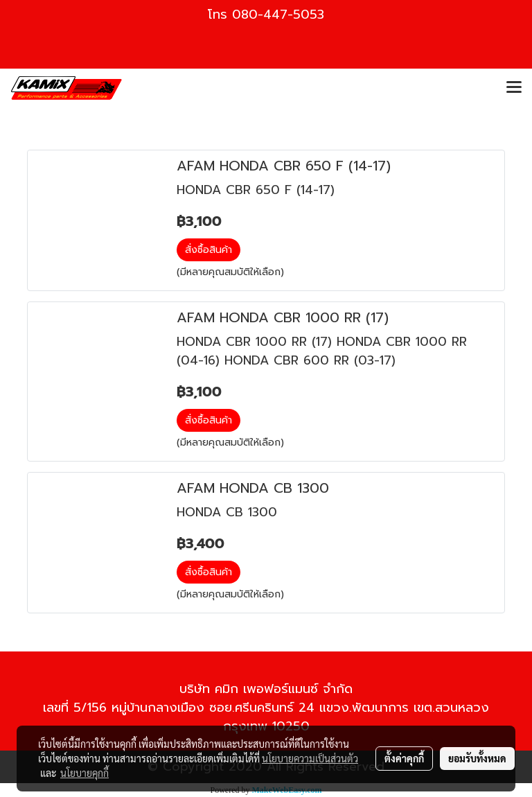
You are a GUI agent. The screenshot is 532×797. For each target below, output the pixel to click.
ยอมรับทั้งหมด (477, 758)
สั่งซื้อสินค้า (209, 250)
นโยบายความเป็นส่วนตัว (310, 758)
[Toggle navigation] (514, 88)
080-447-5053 (278, 15)
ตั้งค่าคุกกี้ (404, 758)
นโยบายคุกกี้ (85, 773)
